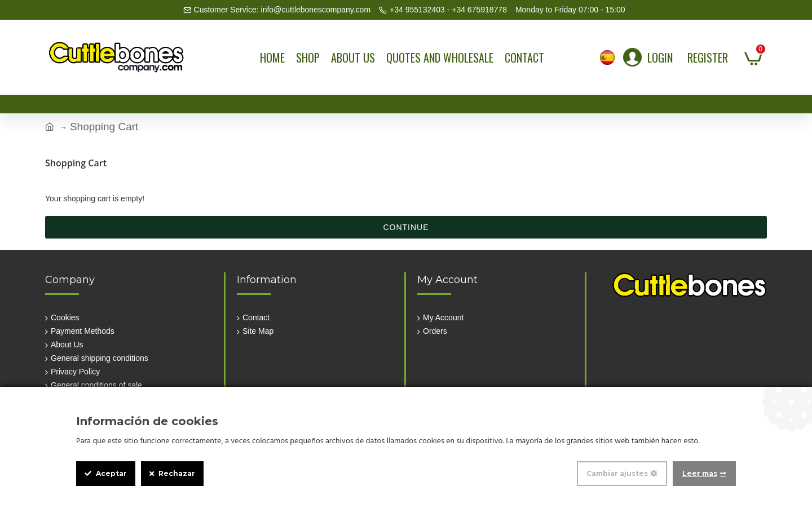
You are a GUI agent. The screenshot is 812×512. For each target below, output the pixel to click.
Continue (406, 227)
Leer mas (700, 473)
